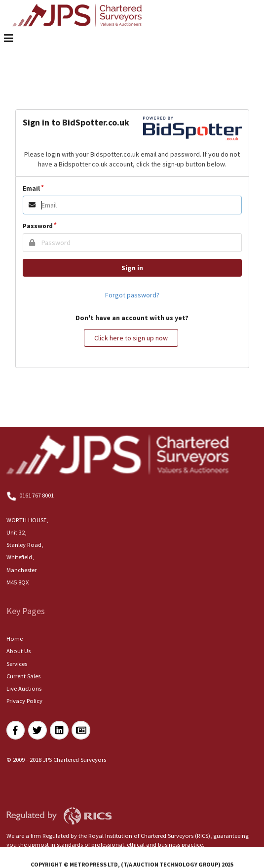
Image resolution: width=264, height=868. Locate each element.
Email (31, 188)
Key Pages (26, 611)
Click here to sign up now (131, 338)
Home (15, 639)
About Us (19, 651)
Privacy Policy (24, 701)
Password (38, 226)
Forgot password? (132, 295)
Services (17, 664)
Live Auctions (24, 688)
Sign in (132, 268)
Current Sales (23, 676)
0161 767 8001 (30, 495)
